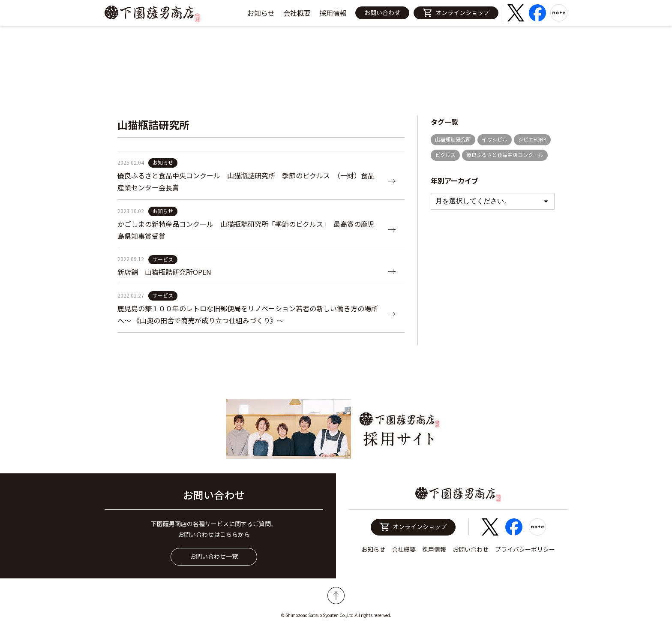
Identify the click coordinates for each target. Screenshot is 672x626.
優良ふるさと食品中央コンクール (505, 155)
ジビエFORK (532, 139)
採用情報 (333, 13)
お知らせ (261, 13)
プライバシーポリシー (525, 549)
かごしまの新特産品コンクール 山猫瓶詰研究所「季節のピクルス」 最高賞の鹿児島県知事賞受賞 (246, 230)
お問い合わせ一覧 (214, 556)
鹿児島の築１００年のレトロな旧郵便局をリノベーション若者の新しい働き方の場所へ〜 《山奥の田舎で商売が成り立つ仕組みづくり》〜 (248, 314)
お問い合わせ (382, 12)
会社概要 (297, 13)
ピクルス (445, 155)
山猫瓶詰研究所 (453, 139)
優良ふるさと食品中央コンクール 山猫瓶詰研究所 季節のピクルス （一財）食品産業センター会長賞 (246, 181)
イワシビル (495, 139)
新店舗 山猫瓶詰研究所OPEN (164, 272)
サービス (163, 259)
